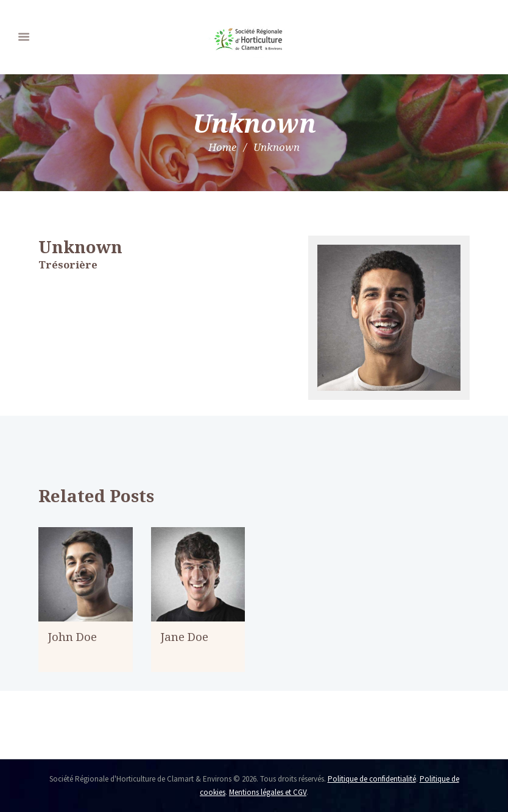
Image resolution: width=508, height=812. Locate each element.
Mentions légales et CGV (268, 792)
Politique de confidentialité (372, 779)
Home (222, 147)
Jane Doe (185, 636)
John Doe (72, 636)
